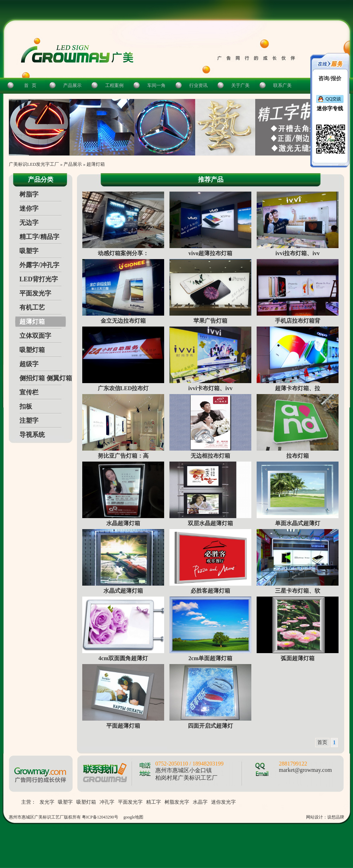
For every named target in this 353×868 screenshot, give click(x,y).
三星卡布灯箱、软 (298, 591)
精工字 (154, 802)
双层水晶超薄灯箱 (210, 523)
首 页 (30, 85)
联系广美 (282, 85)
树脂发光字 (177, 802)
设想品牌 (336, 817)
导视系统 (32, 435)
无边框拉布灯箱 (210, 456)
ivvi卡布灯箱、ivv (210, 388)
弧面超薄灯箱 (298, 658)
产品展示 (72, 85)
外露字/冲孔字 (39, 265)
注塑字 (29, 421)
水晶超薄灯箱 (123, 523)
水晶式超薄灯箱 (123, 591)
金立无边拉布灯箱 (123, 321)
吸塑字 (29, 251)
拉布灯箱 (298, 456)
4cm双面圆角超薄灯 (123, 658)
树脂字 (29, 194)
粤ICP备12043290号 (100, 817)
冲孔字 (107, 802)
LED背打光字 (39, 279)
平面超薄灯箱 (123, 726)
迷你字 (29, 209)
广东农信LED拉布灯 (123, 388)
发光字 (47, 802)
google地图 (134, 817)
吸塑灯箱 (32, 350)
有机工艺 (32, 307)
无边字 (29, 223)
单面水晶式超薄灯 (298, 523)
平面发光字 (35, 293)
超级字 (29, 364)
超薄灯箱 (96, 164)
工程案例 (114, 85)
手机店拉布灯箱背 (298, 321)
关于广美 (240, 85)
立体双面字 (35, 336)
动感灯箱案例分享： (123, 253)
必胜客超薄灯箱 (210, 591)
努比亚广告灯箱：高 (123, 456)
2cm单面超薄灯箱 (210, 658)
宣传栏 (29, 392)
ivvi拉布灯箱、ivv (297, 253)
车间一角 (156, 85)
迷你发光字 (223, 802)
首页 (322, 742)
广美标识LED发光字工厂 (34, 164)
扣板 (26, 406)
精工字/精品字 (39, 237)
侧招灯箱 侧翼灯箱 (46, 378)
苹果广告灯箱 (210, 321)
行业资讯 (198, 85)
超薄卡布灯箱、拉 (298, 388)
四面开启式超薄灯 (210, 726)
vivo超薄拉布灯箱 (210, 253)
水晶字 (200, 802)
